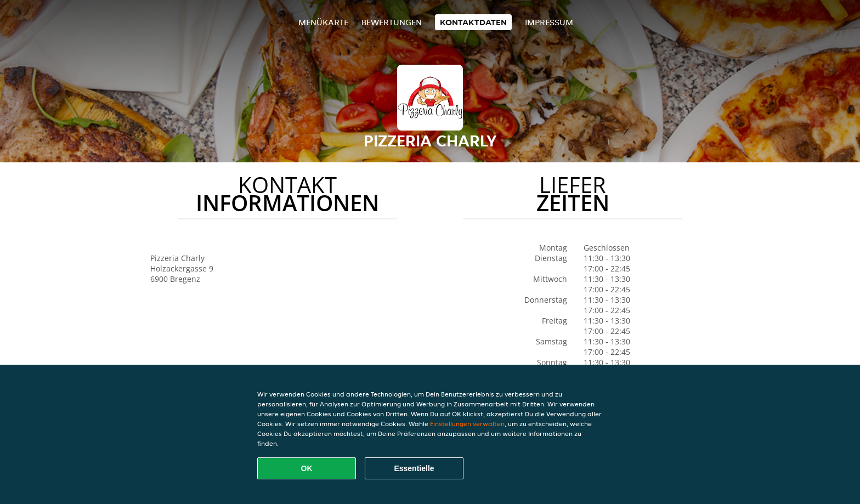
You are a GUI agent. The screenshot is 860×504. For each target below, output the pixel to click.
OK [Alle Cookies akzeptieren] (307, 468)
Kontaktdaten (473, 22)
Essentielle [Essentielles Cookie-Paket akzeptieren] (414, 468)
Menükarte (323, 22)
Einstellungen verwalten (467, 424)
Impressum (549, 22)
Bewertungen (392, 22)
